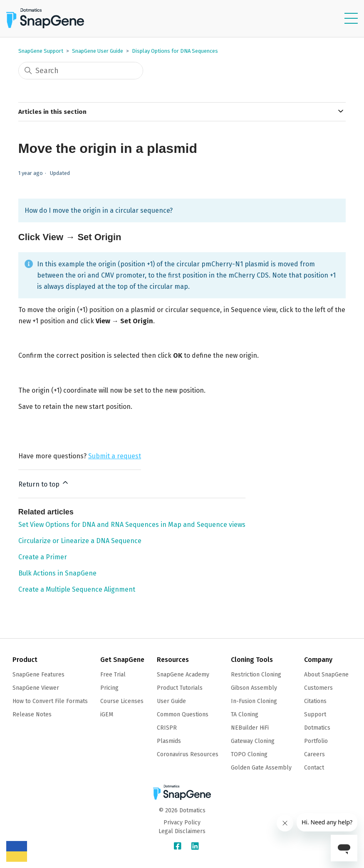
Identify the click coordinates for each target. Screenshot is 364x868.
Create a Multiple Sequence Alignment (77, 589)
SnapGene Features (38, 675)
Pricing (109, 688)
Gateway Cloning (253, 741)
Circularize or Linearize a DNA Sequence (80, 541)
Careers (314, 754)
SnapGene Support (41, 51)
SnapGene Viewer (36, 688)
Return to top (44, 483)
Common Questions (183, 714)
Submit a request (115, 456)
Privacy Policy (182, 823)
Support (315, 714)
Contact (314, 768)
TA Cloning (245, 714)
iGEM (107, 714)
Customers (318, 688)
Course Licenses (122, 701)
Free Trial (113, 675)
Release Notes (32, 714)
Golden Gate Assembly (261, 768)
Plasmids (169, 741)
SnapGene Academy (183, 675)
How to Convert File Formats (50, 701)
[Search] (81, 71)
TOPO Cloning (249, 754)
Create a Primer (43, 557)
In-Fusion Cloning (254, 701)
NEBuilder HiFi (250, 728)
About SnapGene (326, 675)
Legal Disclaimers (182, 831)
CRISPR (167, 728)
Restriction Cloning (256, 675)
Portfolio (316, 741)
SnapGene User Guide (98, 51)
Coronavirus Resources (188, 754)
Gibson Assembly (254, 688)
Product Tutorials (180, 688)
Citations (315, 701)
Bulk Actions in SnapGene (57, 573)
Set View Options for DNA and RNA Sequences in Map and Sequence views (132, 525)
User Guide (171, 701)
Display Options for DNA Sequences (175, 51)
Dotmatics (317, 728)
